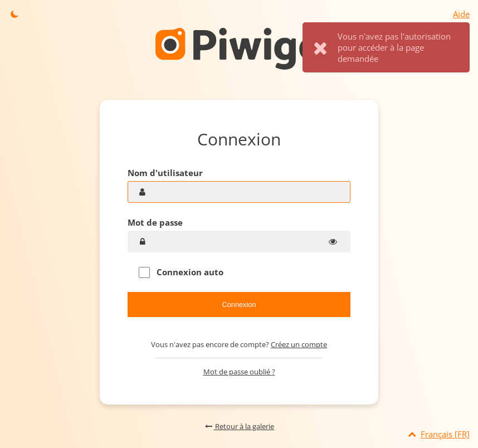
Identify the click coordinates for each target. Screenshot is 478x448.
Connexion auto (181, 272)
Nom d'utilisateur (165, 173)
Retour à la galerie (239, 426)
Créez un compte (299, 344)
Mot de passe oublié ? (239, 372)
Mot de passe (155, 222)
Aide (461, 14)
